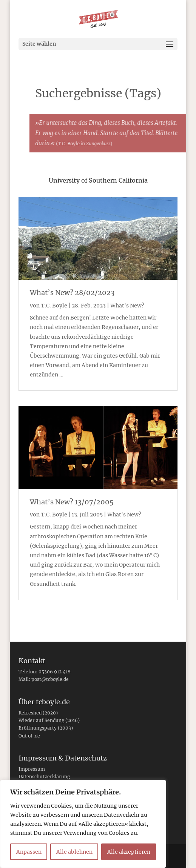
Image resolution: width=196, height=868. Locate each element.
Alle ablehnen (74, 852)
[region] (83, 824)
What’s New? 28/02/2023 (72, 293)
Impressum (32, 769)
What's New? (127, 306)
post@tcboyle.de (50, 679)
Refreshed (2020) (38, 713)
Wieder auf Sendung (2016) (49, 720)
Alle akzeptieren (129, 852)
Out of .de (29, 736)
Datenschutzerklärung (44, 777)
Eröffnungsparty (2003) (46, 728)
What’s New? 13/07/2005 (72, 502)
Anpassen (29, 852)
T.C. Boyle (54, 306)
